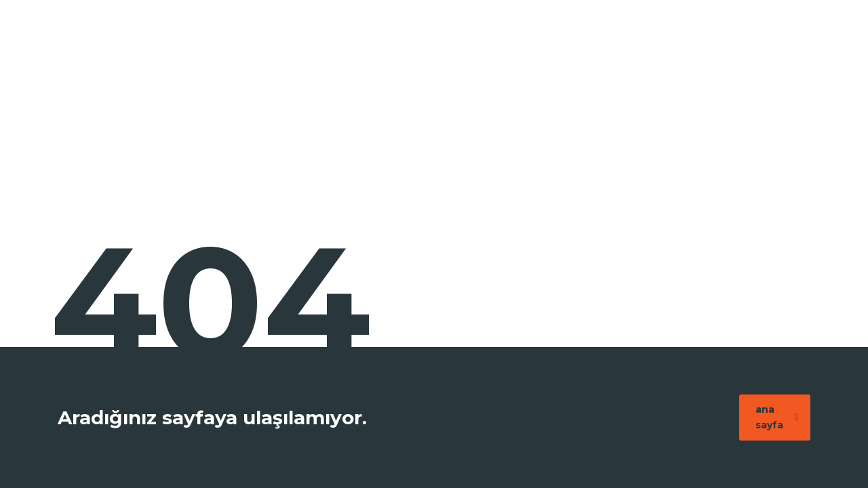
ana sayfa (777, 417)
